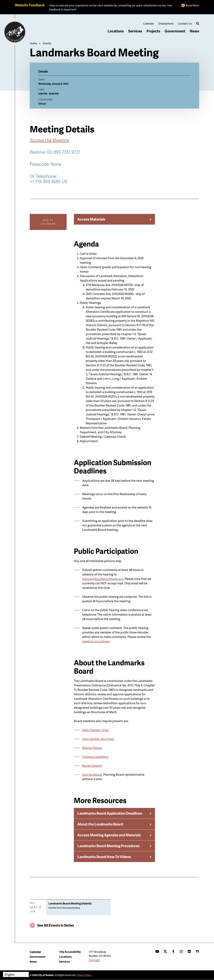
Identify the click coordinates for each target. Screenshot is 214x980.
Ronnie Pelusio (92, 748)
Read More (192, 5)
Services (135, 31)
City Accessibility (70, 952)
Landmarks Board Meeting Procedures (108, 846)
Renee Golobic (92, 766)
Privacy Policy (84, 975)
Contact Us (185, 23)
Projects (153, 31)
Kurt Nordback (92, 774)
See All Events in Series (56, 925)
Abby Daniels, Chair (95, 730)
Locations (116, 31)
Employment (166, 23)
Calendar (149, 23)
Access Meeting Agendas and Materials (109, 835)
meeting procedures (96, 641)
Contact (94, 960)
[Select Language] (16, 974)
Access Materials (91, 219)
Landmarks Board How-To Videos (104, 857)
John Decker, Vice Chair (98, 739)
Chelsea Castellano (95, 757)
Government (175, 31)
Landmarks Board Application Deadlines (110, 813)
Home (33, 43)
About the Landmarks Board (100, 824)
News (194, 31)
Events (47, 43)
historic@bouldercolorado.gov (103, 579)
